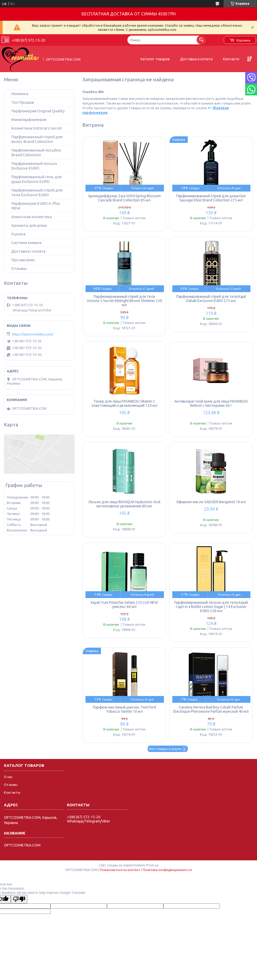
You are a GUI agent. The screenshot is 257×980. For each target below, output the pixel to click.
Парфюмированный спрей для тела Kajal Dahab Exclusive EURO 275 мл (211, 299)
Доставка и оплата (196, 59)
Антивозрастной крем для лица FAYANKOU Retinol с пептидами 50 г (211, 403)
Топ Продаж (23, 102)
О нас (8, 777)
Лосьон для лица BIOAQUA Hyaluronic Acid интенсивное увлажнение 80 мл (124, 504)
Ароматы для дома (29, 225)
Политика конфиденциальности (167, 870)
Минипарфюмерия (29, 120)
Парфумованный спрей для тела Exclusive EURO (37, 192)
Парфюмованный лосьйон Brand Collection (36, 152)
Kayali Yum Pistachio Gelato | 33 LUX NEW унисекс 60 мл (124, 605)
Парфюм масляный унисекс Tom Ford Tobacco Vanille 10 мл (124, 709)
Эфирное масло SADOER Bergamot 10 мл (211, 502)
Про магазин (23, 260)
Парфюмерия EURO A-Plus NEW (36, 206)
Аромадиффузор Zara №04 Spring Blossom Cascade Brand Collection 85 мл (124, 198)
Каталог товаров (155, 59)
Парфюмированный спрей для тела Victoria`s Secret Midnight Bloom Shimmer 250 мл (124, 301)
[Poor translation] (19, 899)
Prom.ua (152, 865)
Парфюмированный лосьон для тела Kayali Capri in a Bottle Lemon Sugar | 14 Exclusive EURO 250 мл (211, 607)
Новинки (20, 94)
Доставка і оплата (28, 251)
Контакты (12, 792)
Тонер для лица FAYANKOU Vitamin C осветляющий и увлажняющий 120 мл (124, 403)
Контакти (231, 59)
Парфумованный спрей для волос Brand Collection (37, 139)
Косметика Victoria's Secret (37, 128)
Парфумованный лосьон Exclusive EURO (34, 166)
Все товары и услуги (165, 749)
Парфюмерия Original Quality (38, 111)
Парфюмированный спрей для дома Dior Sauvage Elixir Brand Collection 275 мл (211, 198)
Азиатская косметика (32, 217)
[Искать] (201, 40)
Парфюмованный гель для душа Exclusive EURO (36, 179)
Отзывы (19, 268)
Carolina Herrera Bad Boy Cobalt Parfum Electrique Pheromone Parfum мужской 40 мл (211, 709)
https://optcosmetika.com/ (33, 334)
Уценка (18, 234)
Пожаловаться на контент (120, 870)
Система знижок (27, 243)
